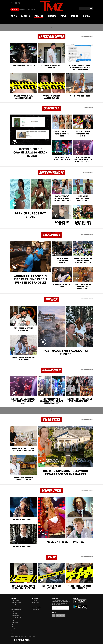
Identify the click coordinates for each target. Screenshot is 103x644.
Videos (52, 16)
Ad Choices (14, 607)
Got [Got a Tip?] (15, 10)
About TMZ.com (15, 601)
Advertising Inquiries (36, 607)
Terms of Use (14, 605)
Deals (86, 16)
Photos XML (14, 631)
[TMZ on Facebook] (11, 3)
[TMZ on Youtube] (16, 3)
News (14, 16)
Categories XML (15, 622)
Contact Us (34, 601)
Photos (39, 16)
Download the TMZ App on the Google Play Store (80, 607)
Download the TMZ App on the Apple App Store (80, 601)
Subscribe (68, 608)
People (12, 627)
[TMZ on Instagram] (19, 3)
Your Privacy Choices (16, 609)
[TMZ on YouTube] (61, 615)
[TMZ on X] (14, 3)
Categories (13, 620)
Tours (75, 16)
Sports (26, 16)
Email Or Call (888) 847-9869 (28, 10)
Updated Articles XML (16, 618)
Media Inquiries (35, 609)
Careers (33, 605)
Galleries (13, 624)
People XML (14, 629)
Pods (63, 16)
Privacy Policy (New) (16, 603)
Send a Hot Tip (35, 603)
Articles (13, 611)
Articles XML (14, 614)
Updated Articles (15, 616)
